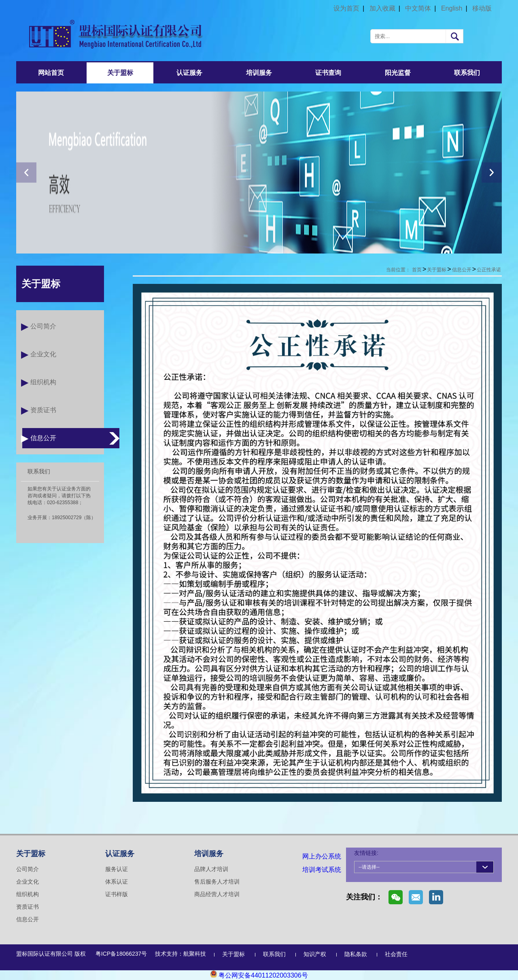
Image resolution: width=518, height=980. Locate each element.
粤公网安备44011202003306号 (259, 975)
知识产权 (315, 954)
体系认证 (117, 882)
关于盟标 (120, 73)
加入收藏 (382, 8)
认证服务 (189, 73)
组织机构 (43, 382)
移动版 (482, 8)
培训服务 (259, 73)
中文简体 (418, 8)
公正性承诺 (489, 270)
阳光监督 (398, 73)
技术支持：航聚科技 (180, 954)
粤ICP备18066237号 (121, 954)
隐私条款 (356, 954)
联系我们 (467, 73)
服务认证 (117, 869)
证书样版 (117, 894)
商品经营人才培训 (217, 894)
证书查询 (328, 73)
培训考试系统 (322, 870)
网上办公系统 (322, 856)
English (452, 8)
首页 (417, 270)
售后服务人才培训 (217, 882)
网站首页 (51, 73)
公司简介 (43, 326)
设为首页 (346, 8)
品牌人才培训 (211, 869)
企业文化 (43, 354)
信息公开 (43, 438)
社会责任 (396, 954)
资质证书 (43, 410)
